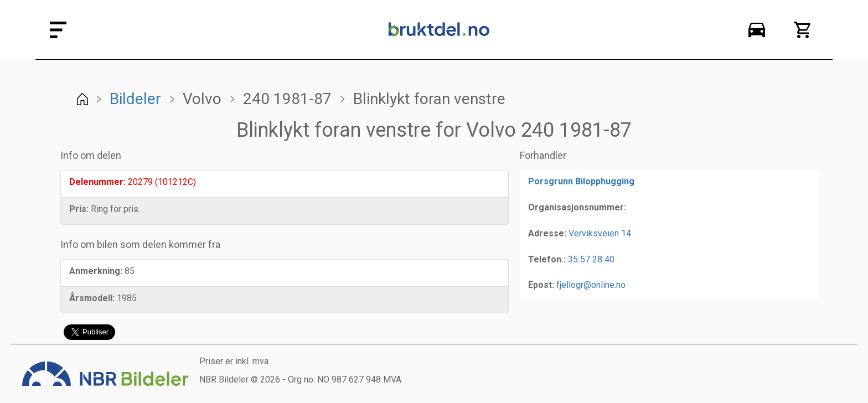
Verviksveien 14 (600, 233)
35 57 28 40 (591, 259)
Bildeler (135, 99)
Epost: (541, 285)
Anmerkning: (96, 271)
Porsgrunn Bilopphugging (581, 181)
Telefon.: (547, 259)
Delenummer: (97, 182)
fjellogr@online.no (591, 285)
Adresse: (547, 233)
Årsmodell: (92, 298)
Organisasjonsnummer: (577, 207)
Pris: (79, 209)
